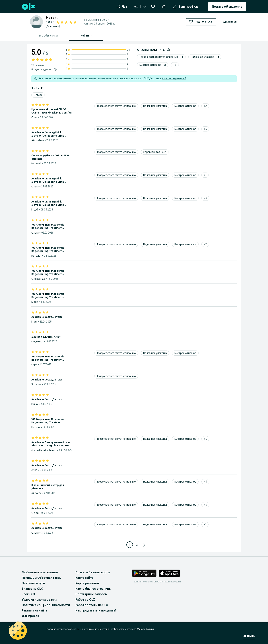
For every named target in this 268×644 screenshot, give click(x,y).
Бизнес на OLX (32, 589)
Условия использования (39, 600)
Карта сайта (84, 578)
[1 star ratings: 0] (98, 69)
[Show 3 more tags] (175, 65)
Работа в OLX (85, 600)
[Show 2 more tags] (205, 106)
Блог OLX (28, 594)
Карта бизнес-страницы (93, 589)
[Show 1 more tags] (205, 175)
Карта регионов (87, 583)
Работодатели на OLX (92, 605)
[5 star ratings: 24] (98, 50)
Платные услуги (33, 583)
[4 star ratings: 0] (98, 54)
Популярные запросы (91, 594)
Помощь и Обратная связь (41, 578)
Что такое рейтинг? (174, 78)
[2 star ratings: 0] (98, 64)
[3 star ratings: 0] (98, 59)
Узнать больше (146, 629)
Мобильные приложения (40, 572)
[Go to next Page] (144, 545)
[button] (164, 6)
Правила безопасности (93, 572)
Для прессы (30, 616)
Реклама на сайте (35, 610)
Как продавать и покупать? (96, 610)
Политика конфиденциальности (46, 605)
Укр (136, 7)
